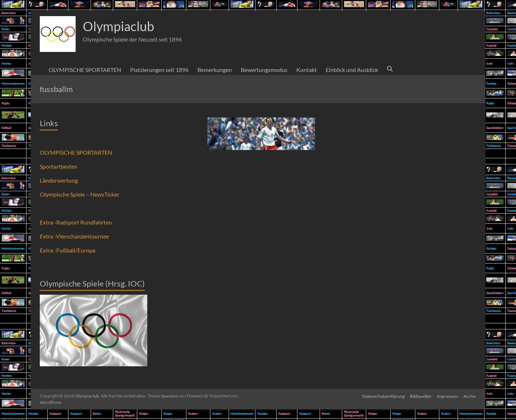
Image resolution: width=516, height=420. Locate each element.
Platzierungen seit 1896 (159, 70)
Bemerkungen (215, 70)
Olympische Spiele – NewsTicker (80, 194)
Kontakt (307, 70)
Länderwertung (59, 180)
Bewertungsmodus (264, 70)
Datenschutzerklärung (383, 396)
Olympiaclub (118, 26)
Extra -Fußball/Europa (68, 250)
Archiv (470, 396)
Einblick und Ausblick (352, 70)
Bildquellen (420, 396)
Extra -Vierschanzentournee (74, 236)
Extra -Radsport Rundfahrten (76, 222)
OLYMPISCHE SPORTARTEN (85, 70)
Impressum (447, 396)
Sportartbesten (59, 166)
